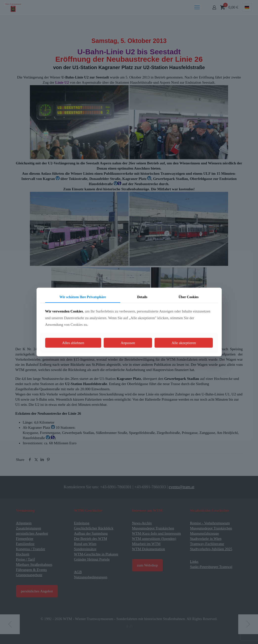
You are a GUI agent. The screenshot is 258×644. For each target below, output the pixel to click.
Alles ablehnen (73, 343)
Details (142, 297)
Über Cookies (189, 297)
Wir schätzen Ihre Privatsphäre (83, 297)
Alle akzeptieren (184, 343)
